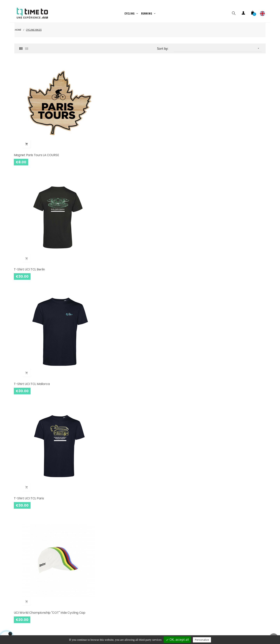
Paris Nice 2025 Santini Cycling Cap (233, 595)
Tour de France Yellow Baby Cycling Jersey (41, 516)
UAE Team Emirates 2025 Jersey (231, 271)
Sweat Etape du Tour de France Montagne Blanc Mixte (38, 435)
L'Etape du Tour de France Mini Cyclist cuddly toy (107, 193)
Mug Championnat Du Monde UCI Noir (171, 595)
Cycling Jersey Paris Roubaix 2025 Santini (232, 193)
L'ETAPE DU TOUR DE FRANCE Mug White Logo (232, 435)
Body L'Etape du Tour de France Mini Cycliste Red (105, 355)
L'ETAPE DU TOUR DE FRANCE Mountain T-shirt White (236, 355)
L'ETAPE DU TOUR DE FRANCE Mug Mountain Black (168, 435)
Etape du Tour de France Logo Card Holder (105, 435)
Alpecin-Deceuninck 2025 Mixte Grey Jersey (170, 274)
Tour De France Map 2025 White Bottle (236, 514)
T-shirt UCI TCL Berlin (94, 114)
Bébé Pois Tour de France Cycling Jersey (103, 516)
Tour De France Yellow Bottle (36, 595)
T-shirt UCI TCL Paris (222, 114)
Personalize (202, 640)
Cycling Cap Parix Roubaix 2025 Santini (107, 271)
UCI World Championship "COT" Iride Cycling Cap (41, 193)
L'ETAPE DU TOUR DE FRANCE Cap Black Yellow (172, 355)
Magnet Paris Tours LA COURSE (37, 114)
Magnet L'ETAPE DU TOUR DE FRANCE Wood (170, 516)
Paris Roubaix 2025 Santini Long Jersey (42, 271)
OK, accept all (177, 640)
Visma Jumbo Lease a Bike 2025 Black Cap (42, 355)
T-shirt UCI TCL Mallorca (161, 114)
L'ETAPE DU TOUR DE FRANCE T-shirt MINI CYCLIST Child (170, 193)
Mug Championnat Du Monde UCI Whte (108, 595)
